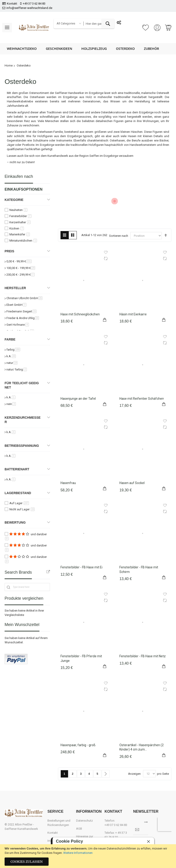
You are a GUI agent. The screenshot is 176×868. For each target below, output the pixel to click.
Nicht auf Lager (22, 509)
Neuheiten (18, 210)
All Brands (48, 572)
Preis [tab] (9, 251)
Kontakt (12, 4)
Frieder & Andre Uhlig (23, 318)
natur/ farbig (17, 369)
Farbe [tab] (10, 339)
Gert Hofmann (18, 325)
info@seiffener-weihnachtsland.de (29, 8)
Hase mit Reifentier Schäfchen (142, 399)
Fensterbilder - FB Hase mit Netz (143, 656)
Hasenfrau (68, 483)
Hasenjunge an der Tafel (78, 399)
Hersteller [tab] (15, 288)
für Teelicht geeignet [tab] (22, 385)
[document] (88, 856)
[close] (148, 841)
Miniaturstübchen (23, 241)
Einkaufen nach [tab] (19, 176)
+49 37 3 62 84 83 (34, 4)
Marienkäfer (20, 234)
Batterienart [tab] (17, 469)
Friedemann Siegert (21, 311)
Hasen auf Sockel (132, 483)
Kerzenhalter (20, 222)
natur (12, 363)
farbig (13, 350)
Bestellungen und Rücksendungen (59, 823)
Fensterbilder (20, 216)
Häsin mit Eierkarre (133, 314)
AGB (79, 829)
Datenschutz (84, 821)
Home (9, 65)
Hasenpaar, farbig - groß (78, 745)
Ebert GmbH (16, 305)
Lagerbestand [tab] (18, 493)
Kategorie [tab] (14, 200)
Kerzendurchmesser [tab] (23, 420)
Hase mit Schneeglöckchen (80, 314)
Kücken (17, 228)
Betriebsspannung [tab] (22, 446)
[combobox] (99, 24)
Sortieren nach (119, 236)
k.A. (11, 356)
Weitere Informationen (78, 853)
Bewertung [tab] (15, 522)
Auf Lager (19, 503)
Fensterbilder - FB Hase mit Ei (81, 567)
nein (11, 404)
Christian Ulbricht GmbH (24, 298)
